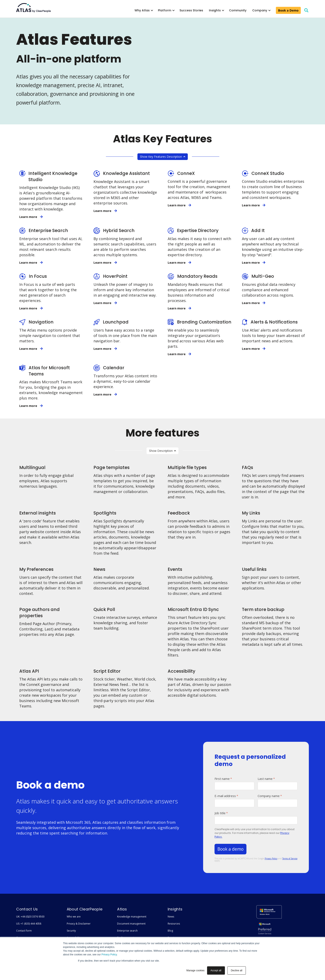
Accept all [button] (216, 970)
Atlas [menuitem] (122, 909)
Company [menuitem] (260, 10)
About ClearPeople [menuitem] (85, 909)
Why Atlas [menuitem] (142, 10)
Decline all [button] (237, 970)
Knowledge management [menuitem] (132, 917)
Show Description (162, 451)
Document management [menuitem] (131, 924)
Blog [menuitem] (170, 931)
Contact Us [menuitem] (27, 909)
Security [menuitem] (71, 931)
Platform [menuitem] (165, 10)
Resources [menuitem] (174, 924)
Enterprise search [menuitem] (127, 931)
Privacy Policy (109, 955)
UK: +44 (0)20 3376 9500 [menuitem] (30, 917)
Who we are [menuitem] (74, 917)
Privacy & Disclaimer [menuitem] (79, 924)
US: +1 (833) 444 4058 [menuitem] (29, 924)
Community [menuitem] (238, 10)
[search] (306, 10)
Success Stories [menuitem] (191, 10)
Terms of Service (290, 859)
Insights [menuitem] (215, 10)
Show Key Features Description (163, 157)
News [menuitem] (171, 917)
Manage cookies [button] (195, 970)
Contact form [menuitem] (24, 931)
